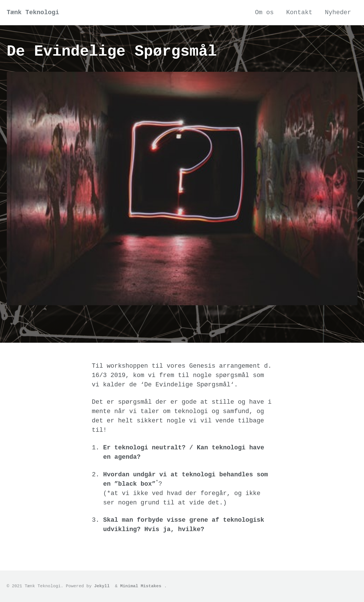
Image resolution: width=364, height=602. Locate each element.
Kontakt (299, 13)
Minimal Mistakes (141, 586)
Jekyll (102, 586)
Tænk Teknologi (33, 13)
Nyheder (338, 13)
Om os (264, 13)
